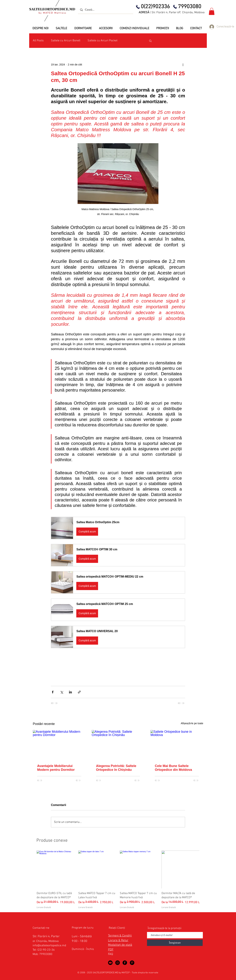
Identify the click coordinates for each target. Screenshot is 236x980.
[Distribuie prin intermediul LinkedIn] (70, 692)
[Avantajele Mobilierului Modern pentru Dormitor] (59, 745)
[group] (118, 880)
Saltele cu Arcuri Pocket (103, 41)
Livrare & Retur (118, 940)
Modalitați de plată (120, 945)
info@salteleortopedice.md (49, 946)
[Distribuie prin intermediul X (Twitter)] (62, 692)
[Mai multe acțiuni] (183, 65)
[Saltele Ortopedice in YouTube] (110, 963)
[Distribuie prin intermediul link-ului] (79, 692)
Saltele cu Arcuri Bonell (66, 41)
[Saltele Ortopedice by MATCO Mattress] (118, 963)
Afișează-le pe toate (192, 723)
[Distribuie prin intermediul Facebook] (53, 692)
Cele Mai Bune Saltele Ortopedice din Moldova (173, 768)
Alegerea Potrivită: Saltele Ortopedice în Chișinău (116, 768)
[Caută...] (105, 10)
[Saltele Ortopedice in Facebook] (125, 963)
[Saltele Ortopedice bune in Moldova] (177, 745)
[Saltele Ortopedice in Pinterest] (132, 963)
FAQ (110, 954)
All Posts (38, 41)
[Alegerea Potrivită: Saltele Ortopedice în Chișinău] (118, 745)
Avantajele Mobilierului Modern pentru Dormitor (56, 768)
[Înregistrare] (175, 943)
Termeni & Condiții (120, 936)
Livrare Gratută (44, 907)
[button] (212, 11)
